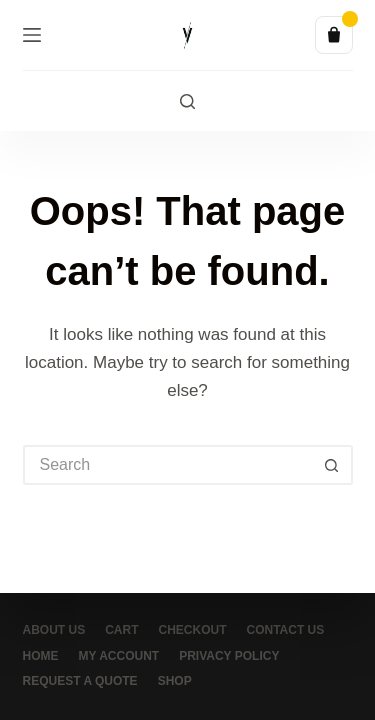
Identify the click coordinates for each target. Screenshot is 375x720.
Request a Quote (80, 681)
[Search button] (333, 465)
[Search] (187, 101)
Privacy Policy (229, 656)
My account (119, 656)
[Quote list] (334, 35)
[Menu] (32, 35)
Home (41, 656)
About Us (54, 630)
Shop (175, 681)
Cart (121, 630)
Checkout (193, 630)
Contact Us (286, 630)
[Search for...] (168, 465)
